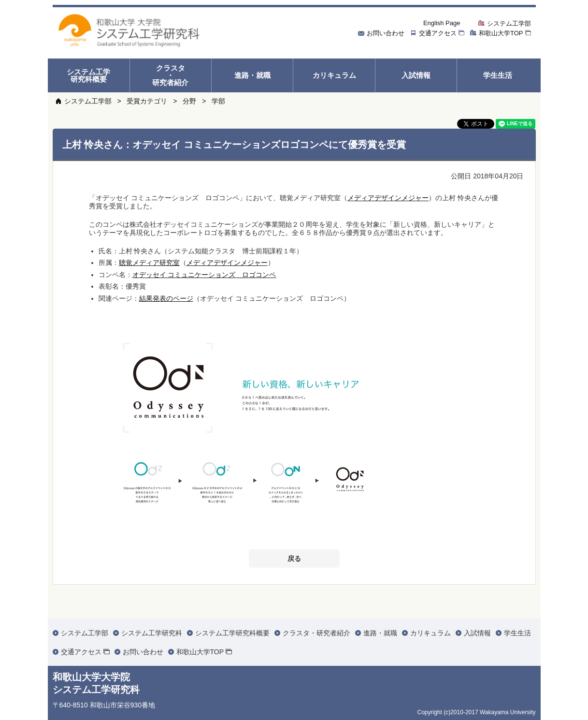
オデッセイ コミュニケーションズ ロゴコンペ (204, 275)
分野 (189, 101)
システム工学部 (88, 101)
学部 (218, 101)
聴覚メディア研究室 (149, 263)
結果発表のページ (166, 298)
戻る (294, 558)
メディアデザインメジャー (388, 198)
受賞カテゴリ (147, 101)
